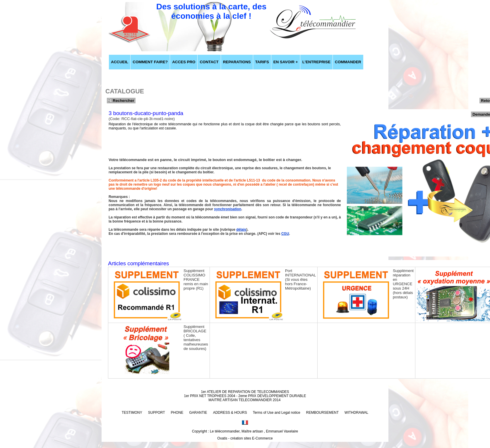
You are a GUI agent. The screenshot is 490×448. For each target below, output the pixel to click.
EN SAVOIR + (286, 62)
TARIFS (262, 62)
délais (241, 230)
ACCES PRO (184, 62)
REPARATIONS (237, 62)
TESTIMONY (132, 413)
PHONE (177, 413)
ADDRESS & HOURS (230, 413)
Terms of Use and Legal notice (277, 413)
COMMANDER (348, 62)
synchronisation (228, 209)
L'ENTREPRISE (316, 62)
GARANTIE (198, 413)
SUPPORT (157, 413)
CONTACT (209, 62)
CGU (285, 234)
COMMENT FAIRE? (150, 62)
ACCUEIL (120, 62)
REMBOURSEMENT (322, 413)
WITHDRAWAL (356, 413)
